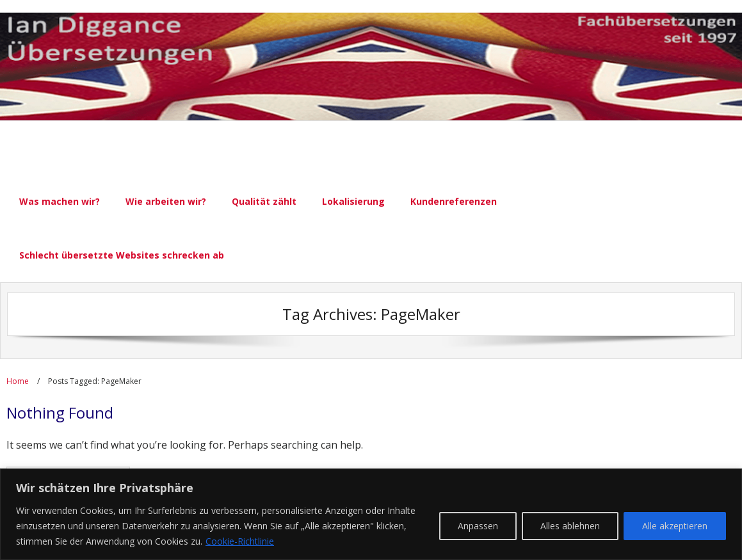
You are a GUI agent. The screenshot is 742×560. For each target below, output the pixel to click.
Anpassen (478, 526)
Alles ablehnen (570, 526)
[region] (371, 514)
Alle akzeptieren (675, 526)
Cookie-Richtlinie (240, 541)
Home (18, 381)
